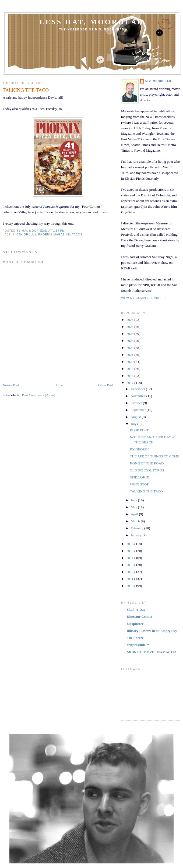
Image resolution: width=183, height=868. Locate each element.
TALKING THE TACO (146, 491)
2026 (130, 320)
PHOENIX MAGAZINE (54, 235)
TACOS (77, 235)
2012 (130, 572)
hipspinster (135, 624)
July (134, 424)
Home (59, 385)
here (104, 212)
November (139, 396)
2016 (130, 544)
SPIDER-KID (139, 477)
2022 (130, 348)
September (139, 410)
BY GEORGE (140, 449)
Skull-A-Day (136, 610)
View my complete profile (144, 298)
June (134, 500)
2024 (130, 334)
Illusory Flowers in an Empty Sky (152, 631)
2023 (130, 341)
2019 (130, 369)
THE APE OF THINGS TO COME (154, 456)
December (138, 389)
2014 (130, 558)
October (137, 403)
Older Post (106, 385)
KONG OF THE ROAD (147, 463)
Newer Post (11, 385)
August (136, 417)
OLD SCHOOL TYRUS (147, 470)
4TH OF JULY (27, 235)
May (134, 507)
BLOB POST (139, 430)
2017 (130, 383)
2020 (130, 362)
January (137, 535)
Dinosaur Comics (140, 617)
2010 (130, 586)
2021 (130, 355)
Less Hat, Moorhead (92, 22)
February (138, 528)
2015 (130, 551)
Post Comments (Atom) (39, 395)
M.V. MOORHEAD (158, 81)
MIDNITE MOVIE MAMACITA (152, 652)
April (135, 514)
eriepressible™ (138, 645)
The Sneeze (135, 638)
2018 (130, 376)
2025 (130, 327)
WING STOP (139, 484)
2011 (130, 579)
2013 (130, 565)
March (136, 521)
